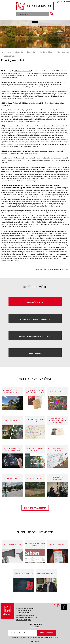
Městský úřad (19, 52)
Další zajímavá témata (35, 508)
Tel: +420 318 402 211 (23, 613)
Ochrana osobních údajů (23, 617)
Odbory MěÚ (31, 52)
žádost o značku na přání (23, 71)
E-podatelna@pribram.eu (23, 611)
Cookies (35, 617)
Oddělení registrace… (62, 52)
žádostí (57, 82)
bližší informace (35, 627)
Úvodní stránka (7, 52)
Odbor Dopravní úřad (45, 52)
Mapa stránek (35, 642)
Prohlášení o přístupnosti (23, 620)
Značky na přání (9, 56)
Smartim (56, 637)
